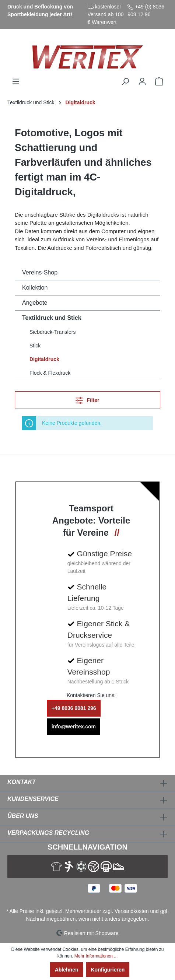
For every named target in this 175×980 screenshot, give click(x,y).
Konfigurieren (108, 970)
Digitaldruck (44, 359)
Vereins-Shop (40, 272)
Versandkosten (132, 911)
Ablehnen (67, 970)
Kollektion (35, 288)
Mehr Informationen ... (96, 956)
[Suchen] (125, 81)
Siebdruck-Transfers (53, 332)
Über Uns (23, 816)
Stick (35, 346)
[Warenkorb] (159, 81)
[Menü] (16, 81)
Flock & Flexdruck (50, 373)
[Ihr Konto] (142, 81)
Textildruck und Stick (52, 318)
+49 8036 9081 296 (74, 708)
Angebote (35, 303)
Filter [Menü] (87, 399)
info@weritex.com (74, 727)
